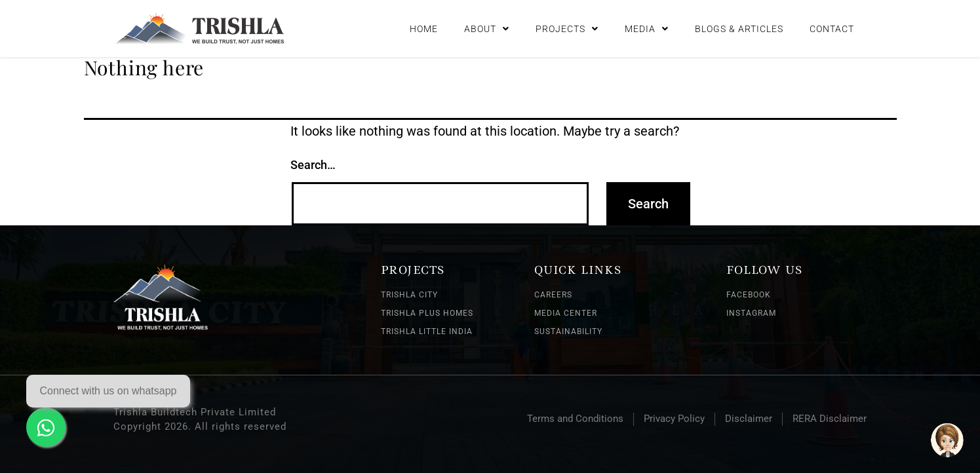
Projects (567, 26)
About (487, 26)
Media (647, 26)
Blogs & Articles (739, 26)
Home (424, 26)
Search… (313, 165)
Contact (832, 26)
